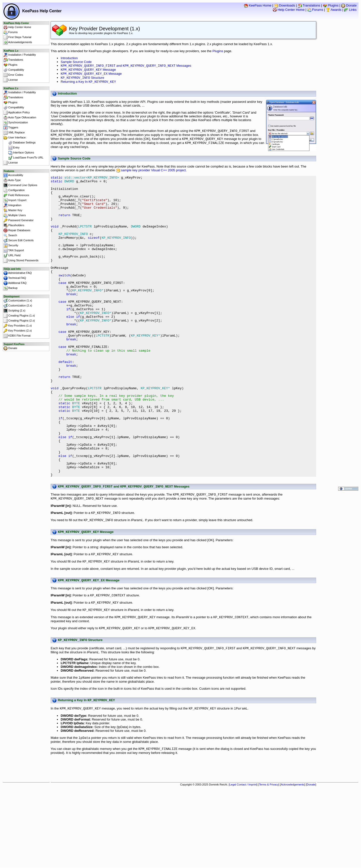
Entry (12, 148)
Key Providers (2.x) (18, 331)
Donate (349, 5)
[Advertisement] (184, 844)
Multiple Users (15, 215)
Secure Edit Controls (19, 241)
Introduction (69, 58)
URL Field (12, 256)
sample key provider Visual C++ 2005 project (153, 175)
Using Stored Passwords (21, 261)
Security (11, 246)
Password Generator (19, 220)
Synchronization (16, 123)
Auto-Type (12, 180)
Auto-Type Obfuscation (20, 118)
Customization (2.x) (18, 306)
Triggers (11, 128)
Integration (12, 205)
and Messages (126, 66)
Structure (82, 80)
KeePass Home (258, 5)
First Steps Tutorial (17, 37)
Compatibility (14, 70)
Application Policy (17, 113)
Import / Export (15, 200)
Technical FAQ (15, 278)
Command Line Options (20, 185)
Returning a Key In (88, 84)
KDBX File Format (17, 336)
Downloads (285, 5)
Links (350, 10)
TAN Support (14, 251)
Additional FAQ (15, 283)
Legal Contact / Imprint (243, 860)
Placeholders (14, 225)
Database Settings (20, 143)
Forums (315, 10)
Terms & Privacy (269, 860)
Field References (16, 195)
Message (88, 71)
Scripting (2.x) (14, 311)
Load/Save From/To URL (23, 158)
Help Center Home (289, 10)
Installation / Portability (20, 55)
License (11, 80)
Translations (309, 5)
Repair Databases (17, 230)
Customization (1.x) (18, 301)
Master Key (13, 210)
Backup (11, 288)
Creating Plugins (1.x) (19, 316)
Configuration (14, 190)
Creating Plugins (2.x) (19, 321)
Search (10, 235)
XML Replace (14, 133)
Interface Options (19, 153)
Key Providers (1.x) (18, 326)
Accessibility (13, 175)
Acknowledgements (18, 42)
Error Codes (13, 75)
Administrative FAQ (18, 273)
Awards (334, 10)
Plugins (331, 5)
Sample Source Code (76, 62)
